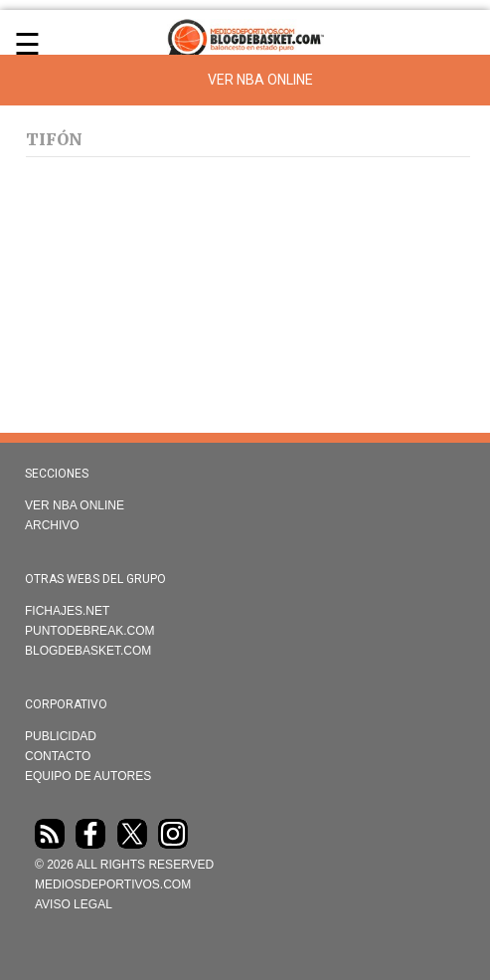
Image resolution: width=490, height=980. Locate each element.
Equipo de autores (88, 776)
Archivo (52, 525)
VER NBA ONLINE (75, 505)
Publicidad (61, 736)
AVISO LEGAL (74, 904)
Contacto (58, 756)
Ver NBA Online (260, 80)
